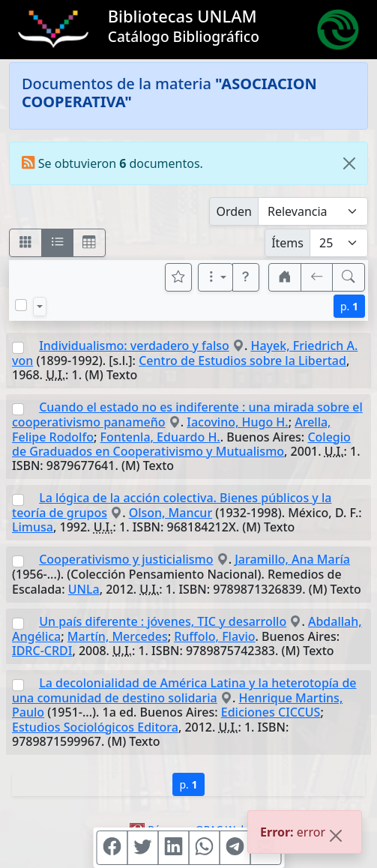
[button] (246, 277)
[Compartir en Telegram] (235, 848)
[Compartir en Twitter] (142, 848)
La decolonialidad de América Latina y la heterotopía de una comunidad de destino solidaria (184, 690)
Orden (234, 211)
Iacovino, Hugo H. (237, 422)
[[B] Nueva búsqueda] (349, 277)
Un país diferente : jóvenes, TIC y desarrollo (163, 621)
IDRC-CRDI (42, 651)
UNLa (84, 589)
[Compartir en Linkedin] (173, 848)
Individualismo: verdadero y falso (134, 346)
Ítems (287, 243)
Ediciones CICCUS (271, 712)
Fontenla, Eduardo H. (160, 437)
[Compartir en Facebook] (112, 848)
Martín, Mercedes (118, 636)
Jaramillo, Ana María (292, 559)
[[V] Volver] (317, 277)
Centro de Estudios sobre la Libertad (242, 361)
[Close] (349, 163)
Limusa (33, 527)
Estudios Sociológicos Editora (95, 727)
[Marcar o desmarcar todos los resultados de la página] (21, 305)
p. (349, 306)
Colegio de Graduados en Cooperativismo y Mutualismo (181, 444)
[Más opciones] (216, 277)
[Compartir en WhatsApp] (204, 848)
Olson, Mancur (171, 513)
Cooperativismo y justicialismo (126, 559)
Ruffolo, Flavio (214, 636)
